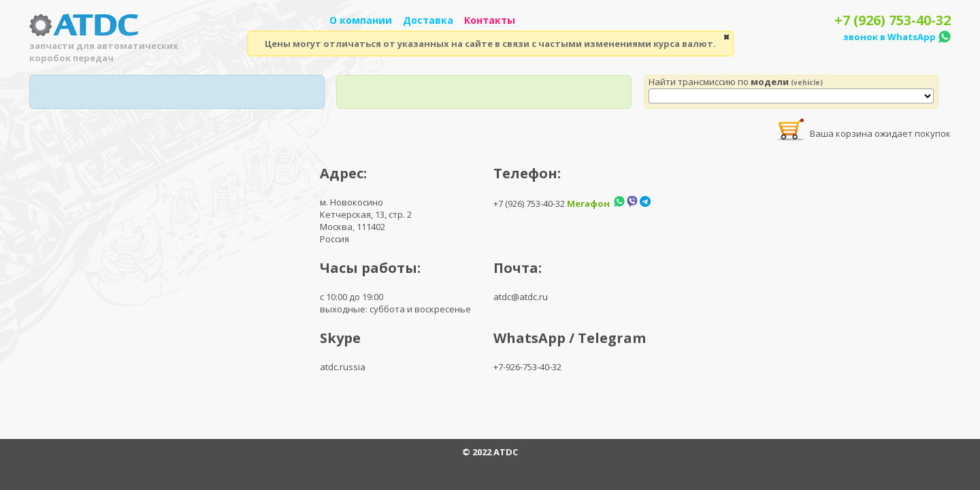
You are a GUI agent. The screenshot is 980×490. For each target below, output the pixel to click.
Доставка (428, 20)
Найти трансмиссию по (736, 82)
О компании (361, 20)
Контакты (490, 20)
